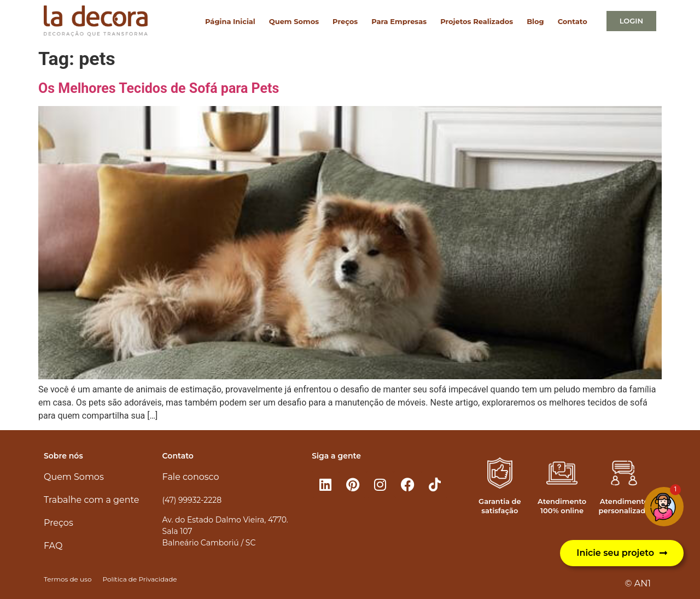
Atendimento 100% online (562, 506)
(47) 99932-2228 (192, 500)
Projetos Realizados (477, 21)
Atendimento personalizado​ (624, 506)
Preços (345, 21)
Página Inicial (230, 21)
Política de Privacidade (139, 579)
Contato (573, 21)
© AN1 (638, 583)
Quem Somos (294, 21)
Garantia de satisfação (500, 506)
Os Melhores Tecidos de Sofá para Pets (159, 88)
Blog (535, 21)
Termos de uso (68, 579)
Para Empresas (399, 21)
